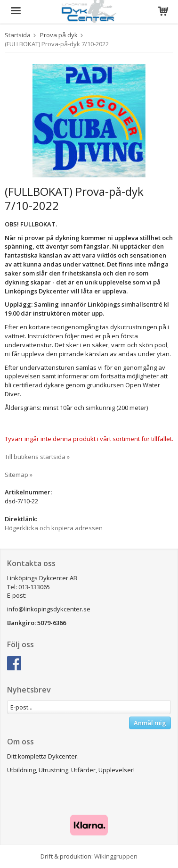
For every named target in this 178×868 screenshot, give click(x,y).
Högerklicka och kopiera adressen (54, 528)
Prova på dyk (59, 35)
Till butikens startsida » (37, 457)
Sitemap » (19, 475)
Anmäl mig (150, 723)
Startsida (18, 35)
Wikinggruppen (116, 856)
